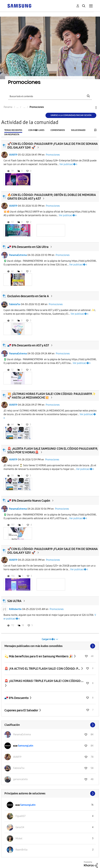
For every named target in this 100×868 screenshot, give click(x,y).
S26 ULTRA (14, 601)
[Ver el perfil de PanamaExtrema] (22, 734)
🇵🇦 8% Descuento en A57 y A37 (28, 345)
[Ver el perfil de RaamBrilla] (21, 850)
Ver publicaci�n (68, 164)
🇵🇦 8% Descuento (17, 698)
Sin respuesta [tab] (12, 134)
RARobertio (15, 609)
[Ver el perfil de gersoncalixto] (20, 779)
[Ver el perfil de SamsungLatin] (26, 746)
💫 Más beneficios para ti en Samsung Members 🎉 (39, 656)
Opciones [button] (91, 108)
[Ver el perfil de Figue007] (21, 816)
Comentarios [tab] (58, 130)
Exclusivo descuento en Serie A (28, 296)
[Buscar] (50, 96)
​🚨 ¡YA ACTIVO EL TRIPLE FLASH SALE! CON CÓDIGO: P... (43, 669)
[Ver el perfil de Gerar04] (20, 827)
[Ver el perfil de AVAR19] (17, 757)
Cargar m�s (48, 639)
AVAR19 (13, 155)
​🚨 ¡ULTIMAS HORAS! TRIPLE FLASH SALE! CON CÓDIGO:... (44, 681)
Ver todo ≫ (50, 646)
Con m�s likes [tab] (36, 130)
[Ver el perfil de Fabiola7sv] (19, 768)
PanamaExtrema (18, 255)
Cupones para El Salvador (22, 710)
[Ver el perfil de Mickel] (19, 838)
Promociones (53, 155)
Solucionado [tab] (78, 130)
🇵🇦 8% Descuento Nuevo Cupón (29, 501)
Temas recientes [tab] (13, 130)
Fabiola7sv (15, 304)
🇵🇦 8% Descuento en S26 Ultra (28, 247)
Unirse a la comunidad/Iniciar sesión (71, 115)
